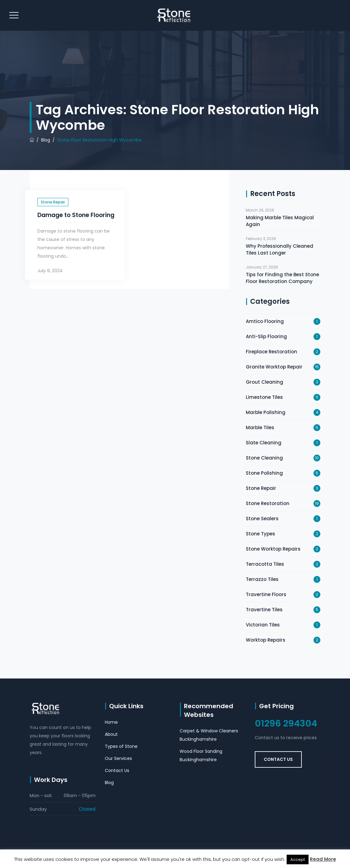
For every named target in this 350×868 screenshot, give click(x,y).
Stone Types (260, 534)
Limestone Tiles (264, 397)
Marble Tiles (260, 427)
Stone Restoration (268, 503)
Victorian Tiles (263, 625)
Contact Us (117, 770)
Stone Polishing (264, 473)
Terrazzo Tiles (262, 579)
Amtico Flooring (265, 321)
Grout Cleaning (265, 382)
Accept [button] (298, 859)
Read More (323, 859)
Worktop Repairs (266, 640)
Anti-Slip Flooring (266, 336)
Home (111, 722)
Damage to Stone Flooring (76, 215)
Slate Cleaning (264, 443)
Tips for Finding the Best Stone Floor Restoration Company (282, 278)
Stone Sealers (262, 519)
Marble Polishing (266, 412)
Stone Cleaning (264, 458)
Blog (109, 783)
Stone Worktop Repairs (273, 549)
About (111, 734)
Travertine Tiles (264, 610)
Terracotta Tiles (265, 564)
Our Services (118, 758)
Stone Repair (53, 202)
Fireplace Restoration (271, 352)
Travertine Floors (266, 594)
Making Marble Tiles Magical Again (280, 221)
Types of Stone (121, 746)
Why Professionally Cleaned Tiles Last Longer (280, 249)
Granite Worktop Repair (274, 367)
